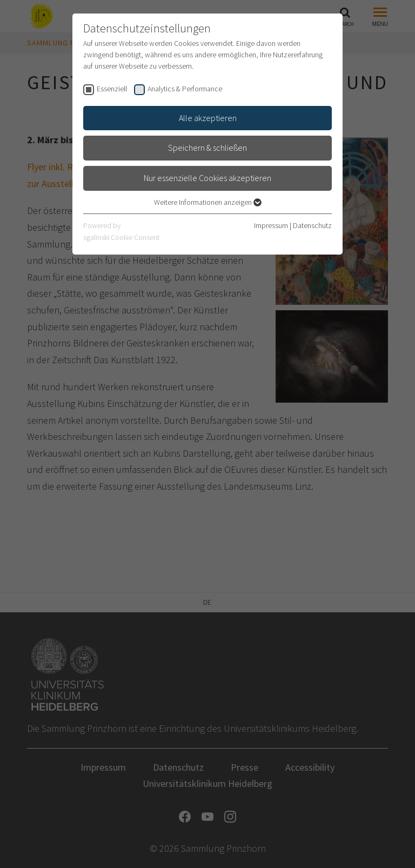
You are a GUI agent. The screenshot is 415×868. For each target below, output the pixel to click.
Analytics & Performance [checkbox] (185, 89)
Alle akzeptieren (208, 118)
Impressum (271, 225)
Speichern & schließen (207, 148)
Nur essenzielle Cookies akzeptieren (207, 178)
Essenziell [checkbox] (112, 89)
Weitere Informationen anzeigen (208, 202)
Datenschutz (312, 225)
